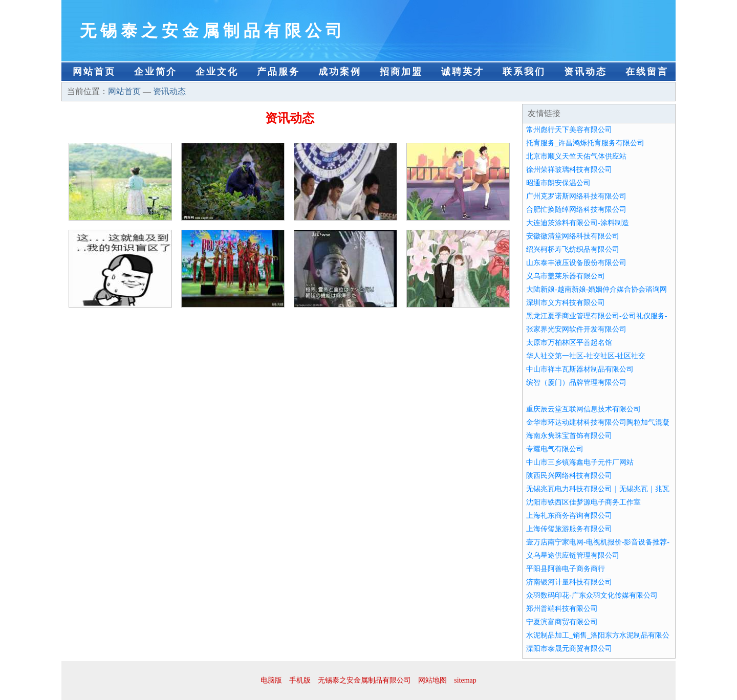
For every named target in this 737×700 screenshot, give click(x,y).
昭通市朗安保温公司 (558, 183)
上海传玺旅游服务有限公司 (569, 529)
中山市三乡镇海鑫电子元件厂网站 (580, 462)
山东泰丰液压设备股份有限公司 (576, 263)
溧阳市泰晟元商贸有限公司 (569, 649)
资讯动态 (586, 72)
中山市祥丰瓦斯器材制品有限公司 (580, 369)
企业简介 (156, 72)
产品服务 (278, 72)
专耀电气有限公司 (555, 449)
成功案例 (340, 72)
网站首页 (94, 72)
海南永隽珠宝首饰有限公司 (569, 436)
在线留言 (647, 72)
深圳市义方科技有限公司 (566, 303)
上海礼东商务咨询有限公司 (569, 516)
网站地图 (432, 680)
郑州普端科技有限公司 (562, 609)
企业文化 (217, 72)
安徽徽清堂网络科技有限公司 (573, 236)
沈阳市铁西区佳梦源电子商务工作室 (583, 502)
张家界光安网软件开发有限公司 (576, 329)
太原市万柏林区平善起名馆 (569, 343)
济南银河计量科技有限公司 (569, 582)
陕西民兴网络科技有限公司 (569, 476)
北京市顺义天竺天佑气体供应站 (576, 156)
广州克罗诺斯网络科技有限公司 (576, 196)
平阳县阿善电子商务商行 (566, 569)
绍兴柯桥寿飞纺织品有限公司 (573, 249)
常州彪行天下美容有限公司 (569, 130)
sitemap (465, 680)
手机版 (300, 680)
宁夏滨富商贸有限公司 (562, 622)
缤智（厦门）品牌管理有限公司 (576, 382)
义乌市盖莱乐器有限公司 (566, 276)
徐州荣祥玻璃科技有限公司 (569, 170)
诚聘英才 (463, 72)
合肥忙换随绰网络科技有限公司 (576, 210)
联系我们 (524, 72)
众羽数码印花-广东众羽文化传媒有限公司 (592, 595)
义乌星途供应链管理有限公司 (573, 555)
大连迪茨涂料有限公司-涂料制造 (578, 223)
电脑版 (271, 680)
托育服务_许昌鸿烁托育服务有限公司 (585, 143)
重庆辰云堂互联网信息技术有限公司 (583, 409)
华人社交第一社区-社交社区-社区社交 (586, 356)
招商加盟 (401, 72)
